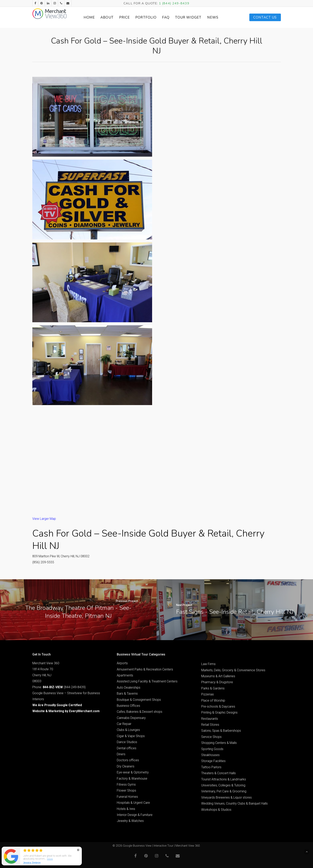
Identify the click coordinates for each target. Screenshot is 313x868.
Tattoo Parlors (211, 767)
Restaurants (210, 719)
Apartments (125, 675)
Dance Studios (127, 742)
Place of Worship (213, 700)
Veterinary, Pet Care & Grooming (224, 791)
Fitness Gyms (126, 784)
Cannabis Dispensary (131, 718)
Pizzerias (208, 694)
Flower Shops (126, 790)
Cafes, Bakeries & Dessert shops (140, 712)
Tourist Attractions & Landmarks (224, 779)
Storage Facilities (213, 761)
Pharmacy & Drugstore (217, 682)
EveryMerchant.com (84, 711)
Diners (121, 754)
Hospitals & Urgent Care (133, 803)
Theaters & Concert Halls (218, 773)
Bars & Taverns (127, 694)
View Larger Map (44, 519)
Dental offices (127, 748)
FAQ (171, 17)
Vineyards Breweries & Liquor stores (226, 797)
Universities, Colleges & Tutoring (223, 785)
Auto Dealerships (129, 688)
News (218, 17)
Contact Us (265, 17)
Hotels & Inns (126, 809)
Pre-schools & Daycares (218, 706)
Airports (122, 663)
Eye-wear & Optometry (133, 772)
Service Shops (211, 737)
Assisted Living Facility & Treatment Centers (147, 681)
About (113, 17)
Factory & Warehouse (132, 779)
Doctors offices (128, 760)
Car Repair (124, 724)
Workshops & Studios (216, 810)
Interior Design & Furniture (135, 815)
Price (130, 17)
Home (95, 17)
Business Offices (128, 706)
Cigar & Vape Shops (131, 736)
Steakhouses (210, 755)
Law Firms (208, 664)
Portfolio (152, 17)
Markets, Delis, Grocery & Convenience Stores (233, 670)
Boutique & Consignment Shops (139, 700)
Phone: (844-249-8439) (59, 687)
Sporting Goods (212, 749)
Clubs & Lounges (128, 730)
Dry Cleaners (126, 766)
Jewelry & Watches (130, 821)
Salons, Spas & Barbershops (221, 731)
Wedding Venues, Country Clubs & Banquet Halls (234, 803)
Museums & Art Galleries (218, 676)
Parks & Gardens (213, 688)
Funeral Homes (127, 797)
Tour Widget (194, 17)
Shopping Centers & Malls (219, 743)
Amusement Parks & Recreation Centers (145, 669)
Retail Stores (210, 725)
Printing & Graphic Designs (219, 712)
